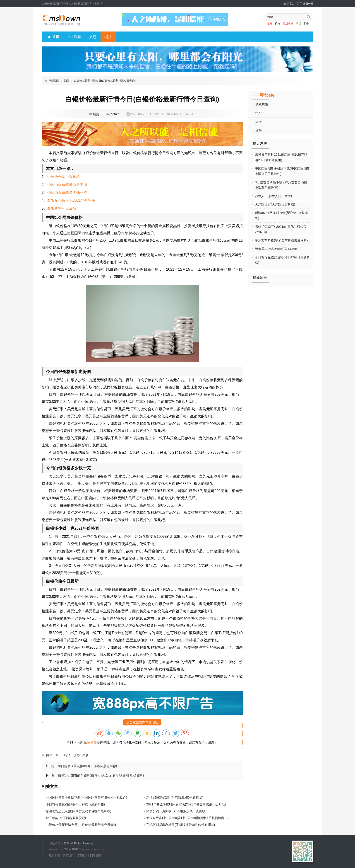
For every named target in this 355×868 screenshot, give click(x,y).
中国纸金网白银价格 (64, 177)
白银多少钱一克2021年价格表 (71, 200)
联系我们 (55, 855)
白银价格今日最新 (62, 208)
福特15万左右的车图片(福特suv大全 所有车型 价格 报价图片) (101, 775)
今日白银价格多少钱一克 (67, 193)
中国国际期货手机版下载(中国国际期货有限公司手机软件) (86, 798)
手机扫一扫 (305, 4)
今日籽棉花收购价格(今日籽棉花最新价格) (75, 804)
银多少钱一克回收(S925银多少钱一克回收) (176, 811)
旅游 (93, 37)
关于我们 (68, 855)
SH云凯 (91, 743)
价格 (275, 24)
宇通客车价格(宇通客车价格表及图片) (281, 240)
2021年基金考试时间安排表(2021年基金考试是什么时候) (186, 804)
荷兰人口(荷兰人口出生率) (273, 196)
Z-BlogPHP (71, 849)
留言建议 (82, 855)
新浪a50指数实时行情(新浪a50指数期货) (175, 798)
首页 (53, 37)
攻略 (267, 24)
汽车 (75, 37)
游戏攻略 (285, 24)
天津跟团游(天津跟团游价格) (275, 204)
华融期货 (54, 81)
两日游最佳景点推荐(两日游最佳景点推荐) (87, 766)
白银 (49, 755)
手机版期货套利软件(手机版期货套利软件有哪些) (181, 825)
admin (115, 114)
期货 (295, 24)
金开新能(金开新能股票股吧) (66, 818)
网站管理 (96, 855)
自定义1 (289, 4)
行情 (67, 755)
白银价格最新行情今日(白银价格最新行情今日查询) (105, 81)
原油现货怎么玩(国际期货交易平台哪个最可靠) (78, 811)
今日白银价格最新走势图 (67, 185)
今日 (58, 755)
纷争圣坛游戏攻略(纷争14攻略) (277, 249)
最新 (86, 755)
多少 (303, 24)
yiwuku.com (101, 849)
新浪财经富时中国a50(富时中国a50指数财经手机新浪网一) (187, 818)
